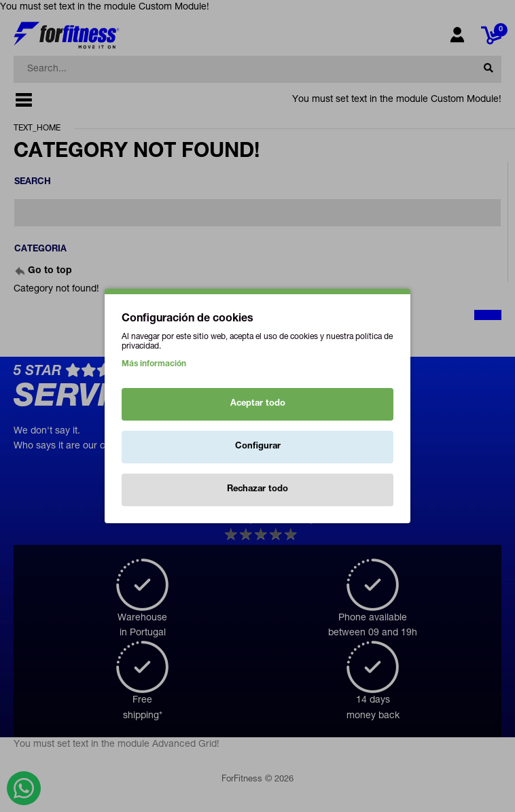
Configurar (258, 447)
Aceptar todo (258, 404)
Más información (154, 364)
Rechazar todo (257, 490)
